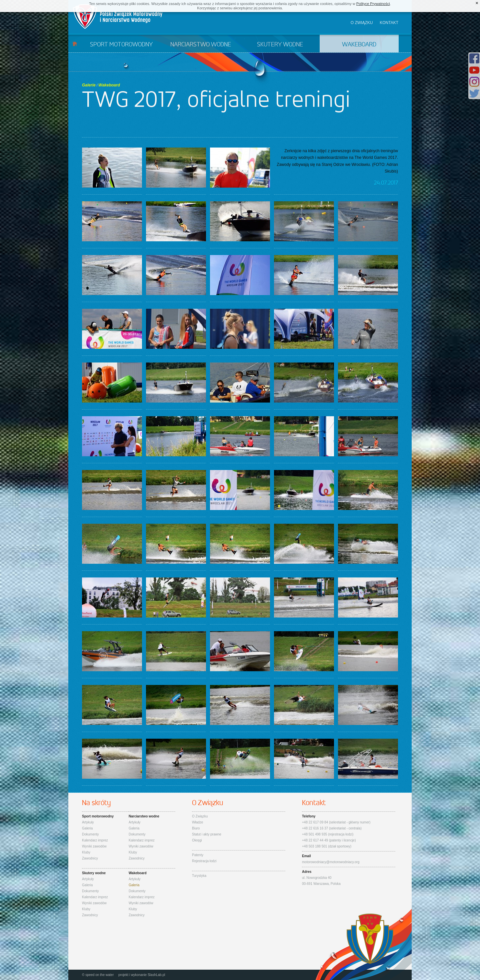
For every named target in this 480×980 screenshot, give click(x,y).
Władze (197, 822)
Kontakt (389, 23)
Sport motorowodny (121, 45)
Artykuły (88, 822)
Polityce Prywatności (373, 4)
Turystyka (199, 876)
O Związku (200, 816)
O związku (362, 23)
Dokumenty (90, 834)
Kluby (86, 852)
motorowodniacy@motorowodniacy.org (331, 862)
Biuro (196, 828)
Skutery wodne (280, 45)
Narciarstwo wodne (201, 45)
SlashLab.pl (156, 975)
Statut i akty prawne (207, 834)
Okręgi (197, 840)
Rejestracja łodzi (204, 861)
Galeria (87, 828)
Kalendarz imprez (95, 840)
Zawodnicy (90, 858)
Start (75, 44)
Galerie (89, 85)
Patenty (198, 855)
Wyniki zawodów (94, 846)
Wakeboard (359, 45)
